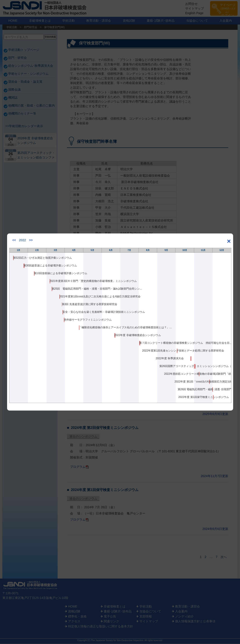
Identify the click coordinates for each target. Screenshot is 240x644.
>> (31, 240)
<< (14, 240)
